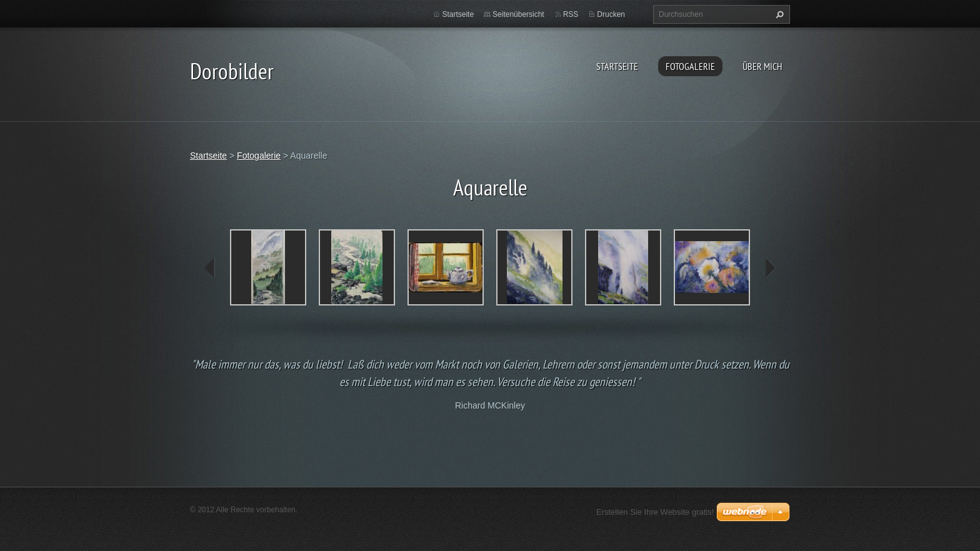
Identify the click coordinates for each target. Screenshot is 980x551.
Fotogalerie (690, 66)
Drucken (611, 14)
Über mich (762, 66)
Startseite (617, 66)
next (770, 268)
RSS (571, 14)
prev (210, 268)
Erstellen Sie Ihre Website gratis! (655, 512)
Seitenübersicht (518, 14)
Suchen (778, 14)
